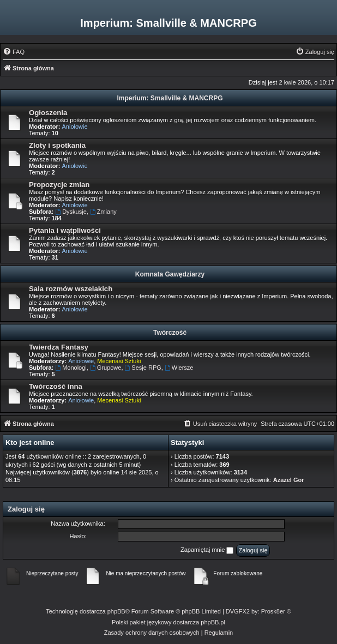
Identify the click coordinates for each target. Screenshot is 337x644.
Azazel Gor (289, 480)
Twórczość (170, 333)
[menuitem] (14, 52)
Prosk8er (273, 611)
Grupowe (106, 368)
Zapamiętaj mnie (207, 550)
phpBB (116, 611)
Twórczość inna (56, 386)
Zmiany (103, 212)
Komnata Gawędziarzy (170, 274)
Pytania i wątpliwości (65, 230)
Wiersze (179, 368)
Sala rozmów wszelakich (71, 289)
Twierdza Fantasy (59, 347)
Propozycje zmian (59, 185)
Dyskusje (71, 212)
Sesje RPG (143, 368)
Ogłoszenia (48, 113)
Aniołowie (75, 127)
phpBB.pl (213, 622)
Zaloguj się (26, 509)
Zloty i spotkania (57, 145)
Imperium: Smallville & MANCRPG (170, 98)
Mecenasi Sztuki (119, 361)
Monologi (71, 368)
